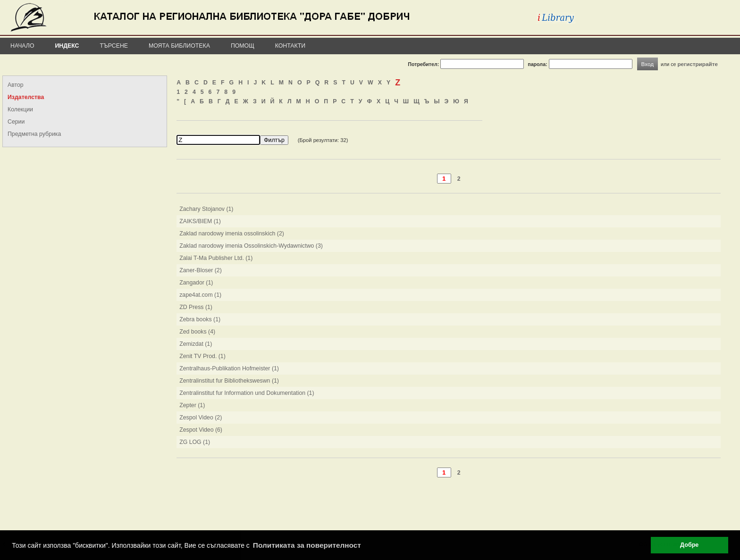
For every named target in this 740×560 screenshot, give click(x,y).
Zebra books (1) (200, 319)
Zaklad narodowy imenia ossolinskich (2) (232, 234)
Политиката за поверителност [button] (307, 545)
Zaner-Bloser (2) (201, 270)
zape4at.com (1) (200, 295)
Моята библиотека (179, 46)
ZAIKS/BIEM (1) (200, 221)
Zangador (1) (196, 283)
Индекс (67, 46)
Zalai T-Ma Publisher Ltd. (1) (216, 258)
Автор (16, 85)
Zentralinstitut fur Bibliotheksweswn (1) (229, 381)
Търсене (114, 46)
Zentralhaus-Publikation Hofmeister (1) (229, 368)
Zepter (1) (192, 405)
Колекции (20, 109)
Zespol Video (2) (201, 418)
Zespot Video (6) (201, 430)
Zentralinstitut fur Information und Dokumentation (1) (247, 393)
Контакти (290, 46)
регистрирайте (698, 64)
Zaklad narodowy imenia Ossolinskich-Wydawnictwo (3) (251, 246)
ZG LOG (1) (195, 442)
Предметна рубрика (34, 134)
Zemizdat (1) (196, 344)
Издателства (26, 97)
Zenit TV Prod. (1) (202, 356)
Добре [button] (689, 545)
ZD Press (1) (196, 307)
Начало (22, 46)
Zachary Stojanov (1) (206, 209)
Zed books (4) (197, 332)
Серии (16, 122)
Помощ (243, 46)
